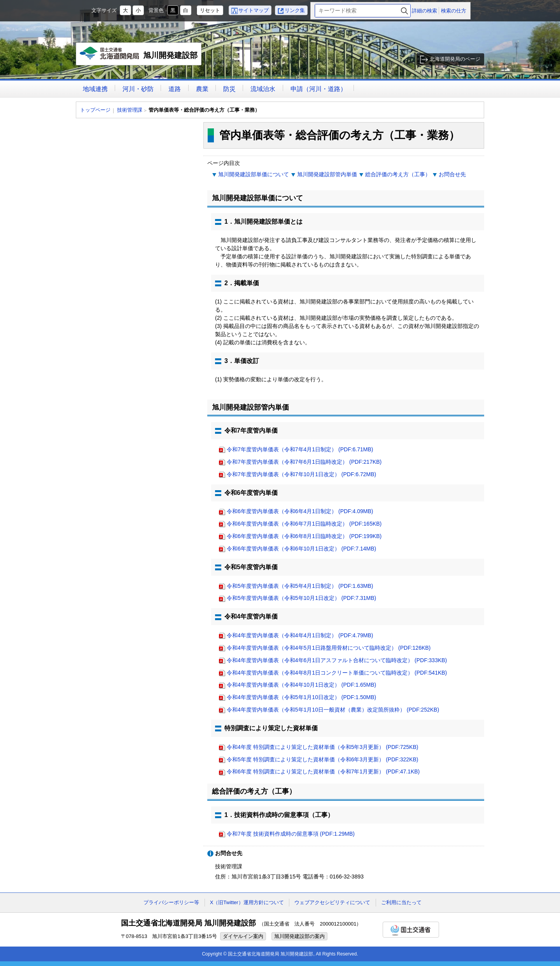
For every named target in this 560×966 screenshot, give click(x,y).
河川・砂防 (138, 89)
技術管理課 (130, 110)
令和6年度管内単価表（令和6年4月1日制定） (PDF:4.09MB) (300, 511)
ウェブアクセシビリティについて (332, 902)
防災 (229, 89)
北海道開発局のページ (455, 59)
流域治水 (263, 89)
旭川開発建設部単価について (254, 174)
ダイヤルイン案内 (243, 936)
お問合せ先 (452, 174)
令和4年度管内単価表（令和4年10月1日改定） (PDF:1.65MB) (301, 685)
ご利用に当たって (401, 902)
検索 (404, 11)
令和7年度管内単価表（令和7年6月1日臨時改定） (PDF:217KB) (304, 462)
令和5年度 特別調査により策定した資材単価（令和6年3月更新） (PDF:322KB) (322, 759)
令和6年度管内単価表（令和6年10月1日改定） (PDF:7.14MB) (301, 549)
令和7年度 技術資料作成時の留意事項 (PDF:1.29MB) (291, 834)
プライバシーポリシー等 (171, 902)
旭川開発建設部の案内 (299, 936)
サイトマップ (254, 10)
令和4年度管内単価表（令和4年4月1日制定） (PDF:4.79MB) (300, 635)
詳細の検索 (424, 11)
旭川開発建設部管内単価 (327, 174)
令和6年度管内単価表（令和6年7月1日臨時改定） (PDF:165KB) (304, 524)
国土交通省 (411, 930)
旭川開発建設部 (139, 56)
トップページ (95, 110)
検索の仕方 (454, 11)
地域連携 (95, 89)
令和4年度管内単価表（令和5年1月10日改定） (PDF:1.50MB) (301, 697)
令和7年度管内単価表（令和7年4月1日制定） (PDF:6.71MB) (300, 449)
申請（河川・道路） (318, 89)
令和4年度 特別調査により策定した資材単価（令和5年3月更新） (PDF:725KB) (322, 747)
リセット (210, 10)
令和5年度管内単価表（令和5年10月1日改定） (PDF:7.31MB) (301, 598)
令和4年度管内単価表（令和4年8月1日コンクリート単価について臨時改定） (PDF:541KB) (337, 673)
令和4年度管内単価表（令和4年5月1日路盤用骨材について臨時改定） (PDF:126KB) (329, 648)
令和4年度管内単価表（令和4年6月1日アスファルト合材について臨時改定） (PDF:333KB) (337, 660)
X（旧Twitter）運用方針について (247, 902)
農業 (202, 89)
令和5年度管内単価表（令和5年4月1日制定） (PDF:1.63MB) (300, 586)
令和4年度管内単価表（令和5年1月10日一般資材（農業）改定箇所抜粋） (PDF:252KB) (333, 710)
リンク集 (295, 10)
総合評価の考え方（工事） (398, 174)
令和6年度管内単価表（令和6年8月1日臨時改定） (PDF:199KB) (304, 536)
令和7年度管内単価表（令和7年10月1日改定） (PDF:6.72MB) (301, 474)
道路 (175, 89)
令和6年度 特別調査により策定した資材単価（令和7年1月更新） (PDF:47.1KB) (323, 771)
